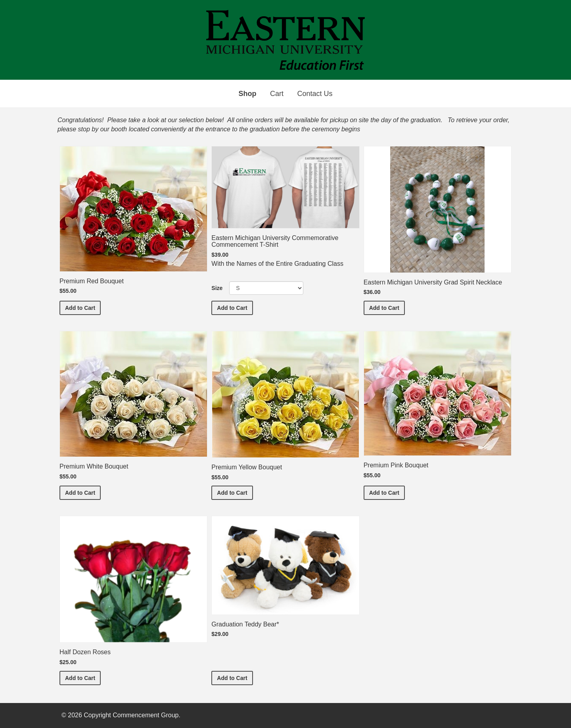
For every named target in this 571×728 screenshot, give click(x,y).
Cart (277, 94)
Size (217, 288)
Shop (248, 94)
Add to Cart (83, 307)
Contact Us (315, 94)
